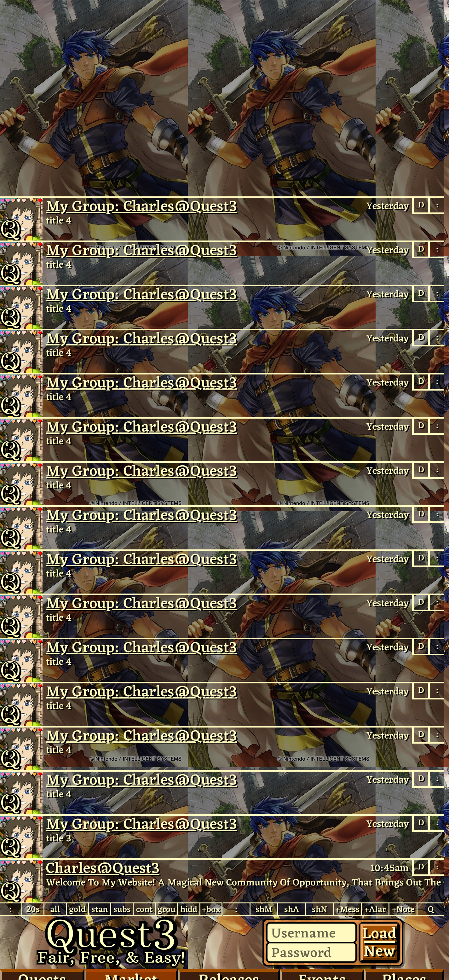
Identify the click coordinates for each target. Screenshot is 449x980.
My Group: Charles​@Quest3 (141, 206)
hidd (189, 909)
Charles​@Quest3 (21, 881)
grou (167, 909)
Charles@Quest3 (21, 219)
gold (77, 909)
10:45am (390, 868)
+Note (403, 909)
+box (211, 909)
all (55, 909)
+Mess (347, 909)
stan (100, 909)
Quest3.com (111, 942)
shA (292, 909)
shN (320, 909)
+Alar (375, 909)
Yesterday (388, 206)
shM (264, 909)
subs (122, 909)
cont (144, 909)
